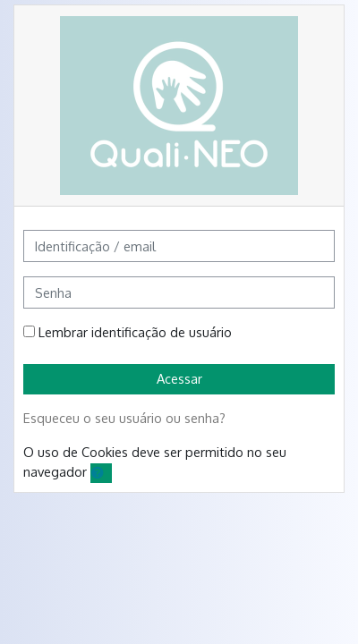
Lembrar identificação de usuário (135, 332)
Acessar (179, 378)
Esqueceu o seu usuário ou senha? (124, 418)
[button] (101, 473)
